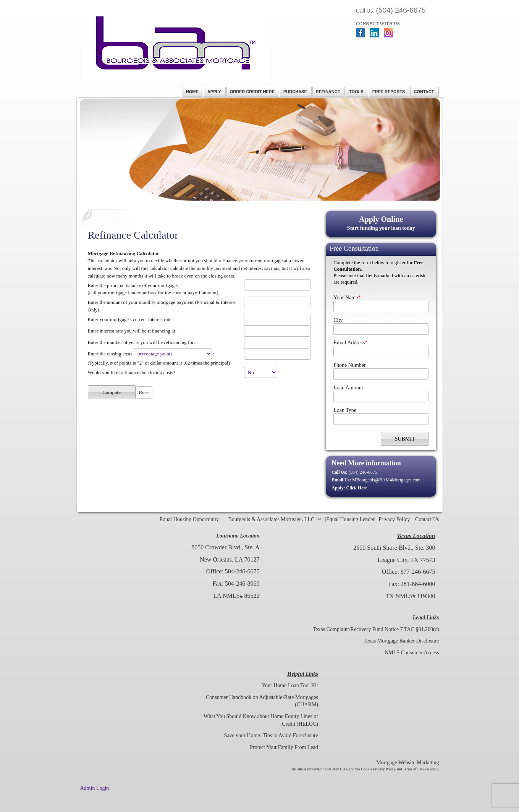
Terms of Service (416, 769)
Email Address (350, 343)
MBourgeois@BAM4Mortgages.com (386, 480)
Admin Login (95, 788)
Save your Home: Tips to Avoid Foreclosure (271, 735)
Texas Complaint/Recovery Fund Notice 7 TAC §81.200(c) (376, 629)
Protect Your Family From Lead (284, 747)
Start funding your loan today (381, 223)
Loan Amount (348, 388)
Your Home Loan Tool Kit (290, 685)
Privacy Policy (394, 519)
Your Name (347, 298)
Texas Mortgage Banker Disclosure (401, 641)
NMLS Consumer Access (412, 653)
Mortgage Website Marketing (407, 763)
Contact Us (427, 519)
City (338, 320)
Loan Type (345, 410)
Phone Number (349, 365)
